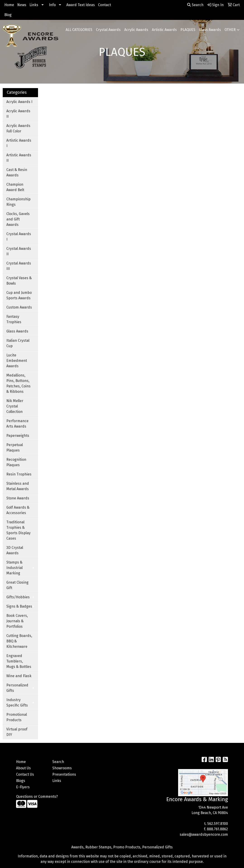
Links (34, 5)
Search (195, 5)
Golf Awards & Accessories (18, 510)
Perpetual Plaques (15, 448)
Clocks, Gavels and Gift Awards (18, 219)
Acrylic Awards (136, 30)
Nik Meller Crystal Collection (15, 406)
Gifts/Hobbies (18, 597)
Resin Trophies (19, 474)
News (22, 5)
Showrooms (62, 768)
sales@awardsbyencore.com (204, 834)
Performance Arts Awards (17, 424)
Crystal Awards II (19, 251)
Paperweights (18, 436)
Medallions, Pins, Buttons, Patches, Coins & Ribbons (18, 383)
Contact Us (25, 774)
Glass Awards (210, 30)
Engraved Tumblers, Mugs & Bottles (19, 661)
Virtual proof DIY (17, 732)
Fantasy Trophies (14, 319)
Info (52, 5)
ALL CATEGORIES (79, 30)
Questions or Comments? (37, 797)
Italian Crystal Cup (18, 343)
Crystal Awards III (19, 266)
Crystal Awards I (19, 237)
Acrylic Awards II (18, 114)
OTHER (230, 30)
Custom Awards (19, 307)
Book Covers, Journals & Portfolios (17, 621)
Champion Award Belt (15, 187)
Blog (8, 15)
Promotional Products (17, 717)
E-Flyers (23, 787)
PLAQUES (188, 30)
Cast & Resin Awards (17, 172)
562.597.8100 (218, 824)
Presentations (64, 774)
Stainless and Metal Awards (18, 486)
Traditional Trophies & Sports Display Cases (18, 530)
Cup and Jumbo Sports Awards (19, 295)
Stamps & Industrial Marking (14, 568)
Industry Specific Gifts (17, 703)
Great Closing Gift (17, 585)
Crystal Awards (108, 30)
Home (9, 5)
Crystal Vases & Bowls (19, 281)
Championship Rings (18, 202)
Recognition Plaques (16, 462)
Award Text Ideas (81, 5)
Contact (104, 5)
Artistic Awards (164, 30)
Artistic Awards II (19, 158)
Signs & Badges (19, 606)
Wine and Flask (19, 676)
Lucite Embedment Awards (17, 361)
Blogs (21, 781)
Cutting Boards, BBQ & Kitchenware (19, 641)
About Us (23, 768)
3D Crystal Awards (15, 550)
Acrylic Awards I (19, 102)
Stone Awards (18, 498)
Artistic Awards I (19, 143)
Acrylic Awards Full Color (18, 128)
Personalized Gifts (17, 688)
